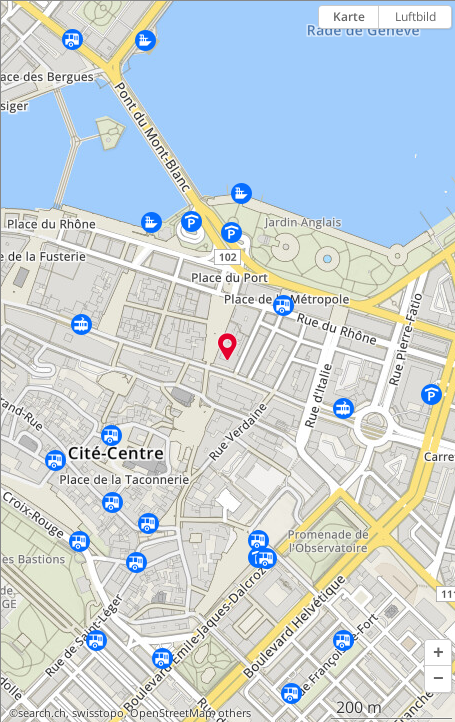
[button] (438, 653)
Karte (349, 16)
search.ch (42, 713)
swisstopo (98, 713)
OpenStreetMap (171, 713)
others (234, 713)
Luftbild (415, 16)
